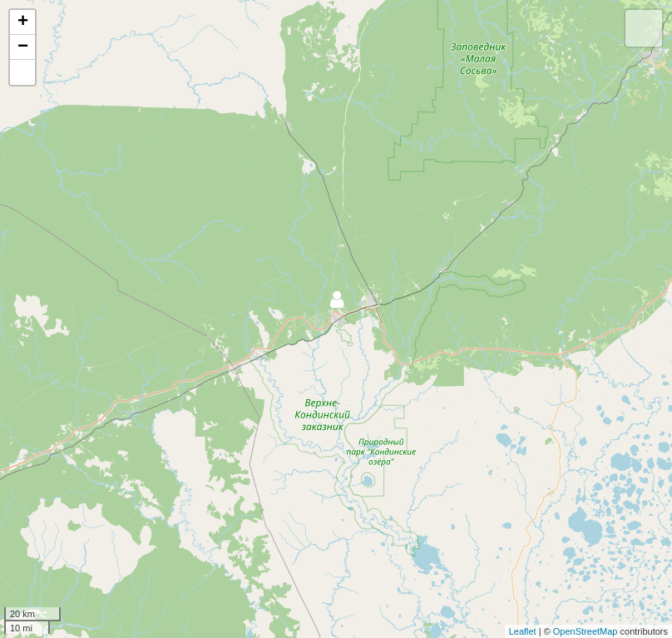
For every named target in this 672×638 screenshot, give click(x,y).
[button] (22, 72)
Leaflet (523, 631)
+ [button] (23, 22)
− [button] (23, 47)
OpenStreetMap (586, 631)
